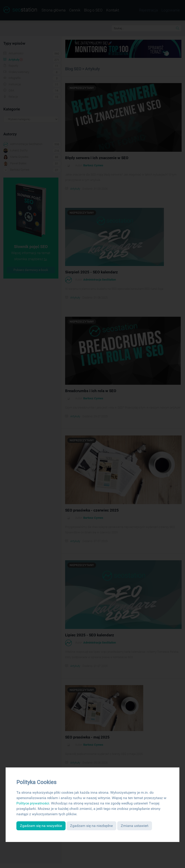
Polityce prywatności (33, 803)
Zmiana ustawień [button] (135, 826)
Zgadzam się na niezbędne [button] (91, 826)
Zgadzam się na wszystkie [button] (41, 826)
